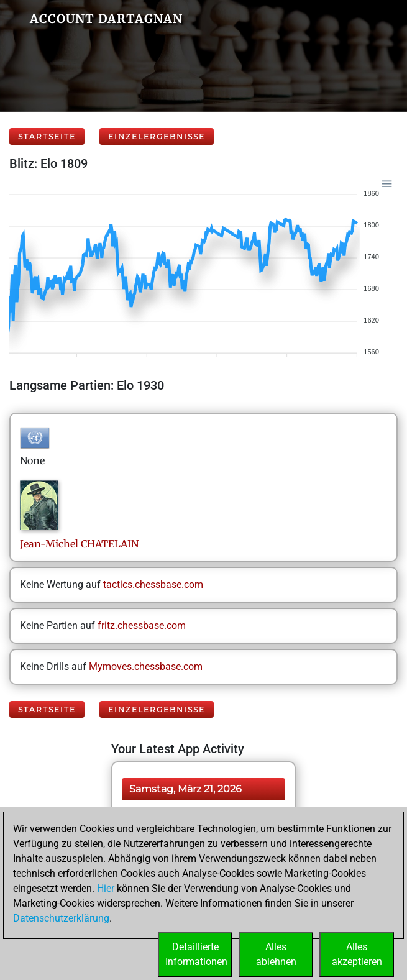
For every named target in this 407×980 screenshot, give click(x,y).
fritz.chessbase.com (142, 625)
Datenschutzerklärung (61, 918)
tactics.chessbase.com (153, 584)
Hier (106, 888)
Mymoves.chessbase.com (146, 666)
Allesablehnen (276, 954)
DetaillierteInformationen (196, 954)
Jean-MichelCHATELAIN (79, 544)
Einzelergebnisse (157, 136)
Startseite (47, 136)
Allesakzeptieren (357, 954)
